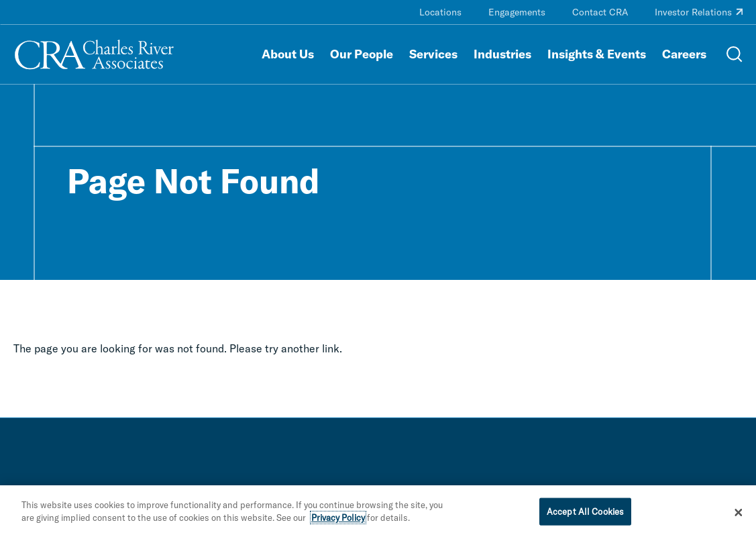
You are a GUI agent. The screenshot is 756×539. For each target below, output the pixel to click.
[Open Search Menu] (735, 54)
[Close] (739, 516)
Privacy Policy (338, 522)
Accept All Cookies (585, 515)
